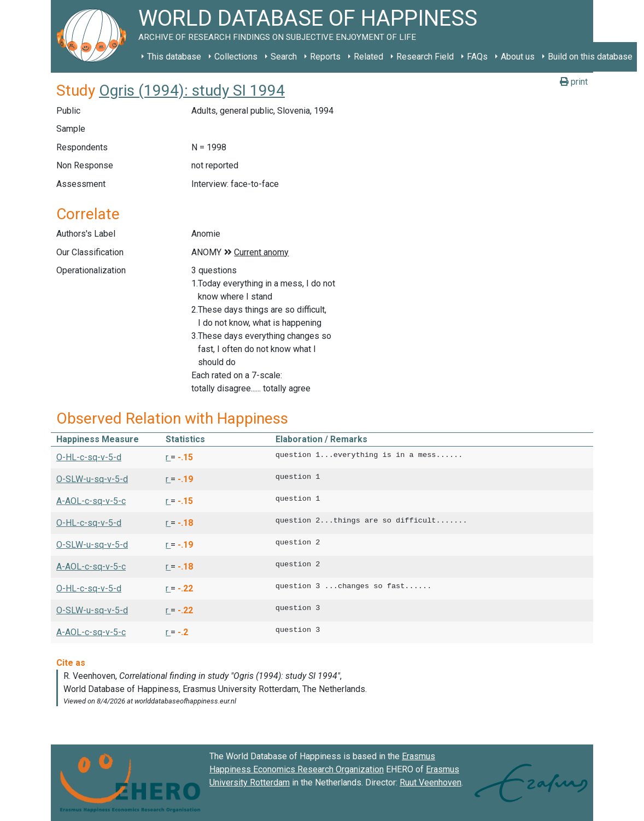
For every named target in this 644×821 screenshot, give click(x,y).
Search (284, 57)
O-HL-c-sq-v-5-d (89, 457)
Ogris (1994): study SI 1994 (192, 90)
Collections (236, 57)
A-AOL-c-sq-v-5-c (91, 501)
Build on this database (590, 57)
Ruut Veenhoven (431, 782)
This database (174, 57)
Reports (325, 57)
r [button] (168, 457)
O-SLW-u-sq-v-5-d (92, 479)
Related (368, 57)
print (574, 82)
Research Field (425, 57)
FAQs (477, 57)
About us (518, 57)
